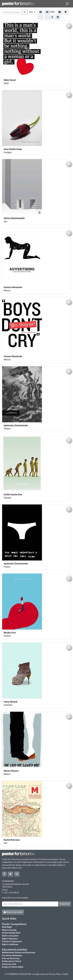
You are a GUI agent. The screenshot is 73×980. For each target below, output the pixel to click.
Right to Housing (9, 930)
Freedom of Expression (12, 942)
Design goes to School (12, 961)
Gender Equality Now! (11, 933)
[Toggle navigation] (67, 4)
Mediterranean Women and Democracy (19, 953)
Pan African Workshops (12, 956)
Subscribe (65, 904)
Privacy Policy (55, 974)
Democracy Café (9, 964)
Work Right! (7, 927)
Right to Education (10, 939)
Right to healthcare (10, 944)
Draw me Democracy (11, 958)
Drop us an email (13, 912)
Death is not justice (10, 936)
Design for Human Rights (13, 967)
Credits (65, 974)
